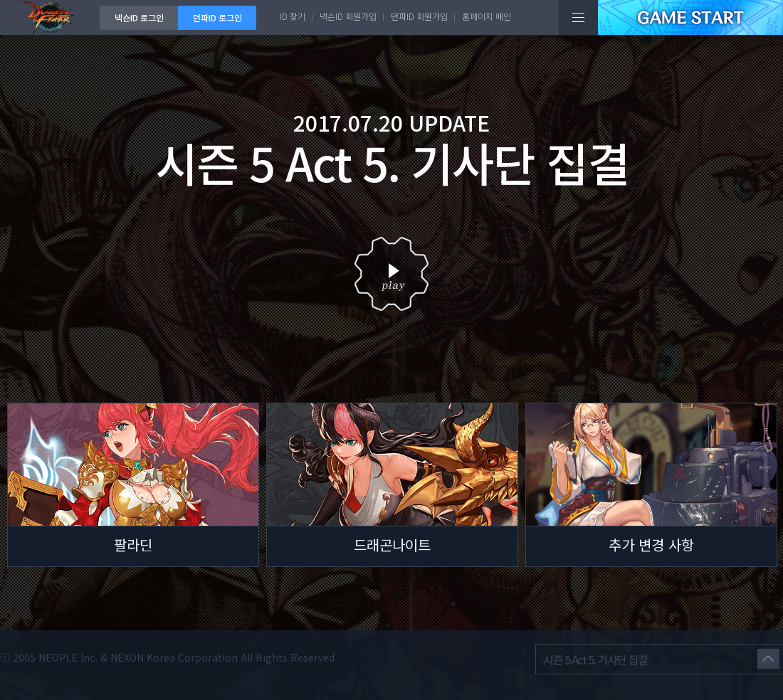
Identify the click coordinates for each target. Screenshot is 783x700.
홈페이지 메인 (487, 16)
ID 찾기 (293, 16)
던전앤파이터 (50, 17)
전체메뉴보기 (578, 17)
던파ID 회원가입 (419, 16)
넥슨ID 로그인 (139, 17)
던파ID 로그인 (217, 17)
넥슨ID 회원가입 (348, 16)
